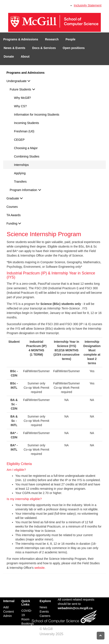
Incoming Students (26, 123)
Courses (12, 207)
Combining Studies (27, 156)
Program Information (25, 190)
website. (40, 568)
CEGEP (19, 140)
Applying (20, 173)
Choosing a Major (26, 148)
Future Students (22, 89)
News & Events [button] (14, 48)
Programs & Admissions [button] (21, 39)
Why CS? (20, 106)
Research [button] (52, 39)
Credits (45, 639)
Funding (14, 223)
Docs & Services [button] (44, 48)
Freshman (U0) (24, 131)
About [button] (25, 57)
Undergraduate (18, 81)
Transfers (20, 182)
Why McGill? (23, 98)
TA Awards (14, 215)
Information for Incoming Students (37, 115)
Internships (21, 165)
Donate (9, 57)
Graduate (15, 198)
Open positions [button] (74, 48)
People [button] (70, 39)
